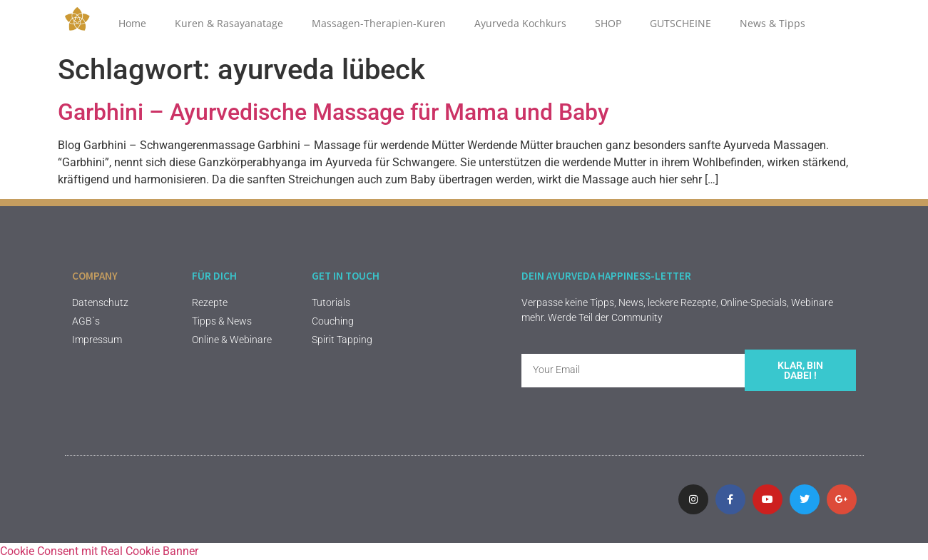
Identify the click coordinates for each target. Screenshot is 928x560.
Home (132, 23)
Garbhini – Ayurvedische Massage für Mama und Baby (333, 112)
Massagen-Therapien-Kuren (379, 23)
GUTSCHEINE (680, 23)
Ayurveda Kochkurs (520, 23)
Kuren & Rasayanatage (229, 23)
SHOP (608, 23)
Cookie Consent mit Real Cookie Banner (99, 551)
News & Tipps (773, 23)
